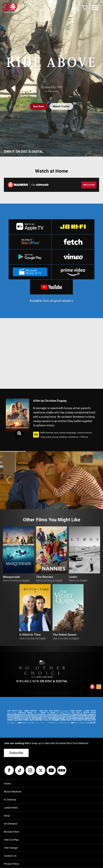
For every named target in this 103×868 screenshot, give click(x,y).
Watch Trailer (61, 106)
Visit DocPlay (11, 840)
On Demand (11, 824)
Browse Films (11, 832)
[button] (8, 480)
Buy (39, 106)
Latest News (11, 808)
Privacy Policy (11, 864)
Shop (7, 816)
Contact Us (10, 856)
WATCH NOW (89, 185)
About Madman (13, 792)
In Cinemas (10, 800)
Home (7, 784)
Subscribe (16, 753)
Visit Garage (11, 848)
